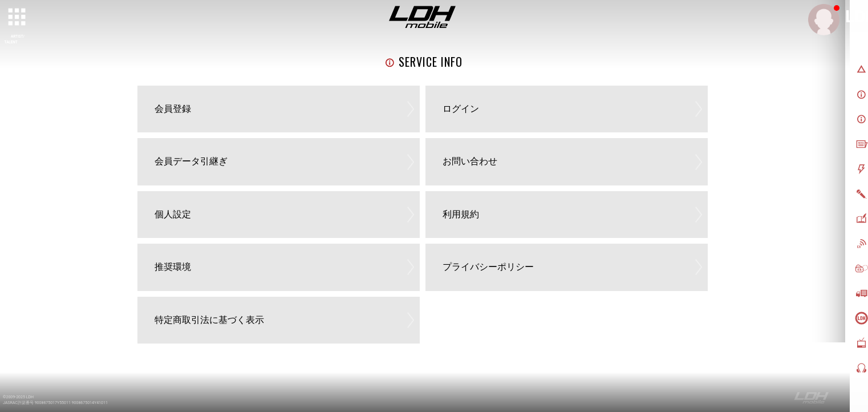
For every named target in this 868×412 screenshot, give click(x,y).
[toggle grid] (18, 18)
